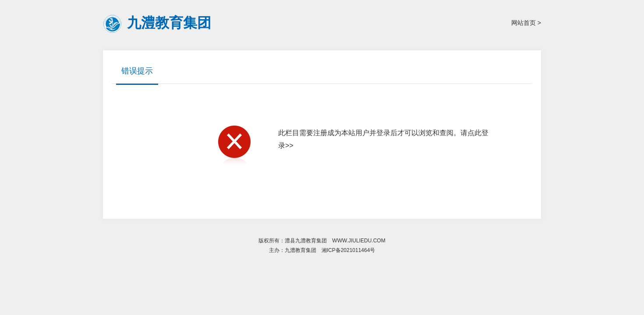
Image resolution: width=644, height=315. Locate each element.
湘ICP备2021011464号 (349, 250)
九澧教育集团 (169, 23)
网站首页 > (526, 23)
